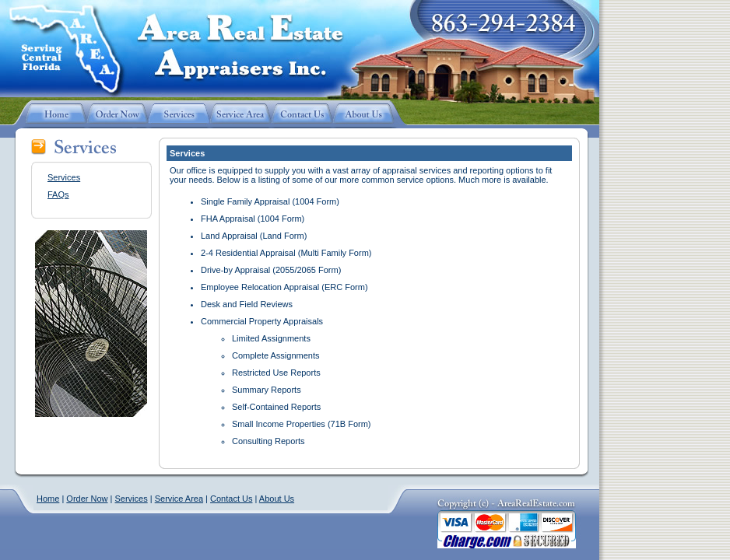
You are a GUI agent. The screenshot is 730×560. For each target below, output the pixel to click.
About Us (277, 499)
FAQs (58, 194)
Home (48, 499)
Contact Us (231, 499)
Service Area (179, 499)
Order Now (87, 499)
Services (64, 177)
